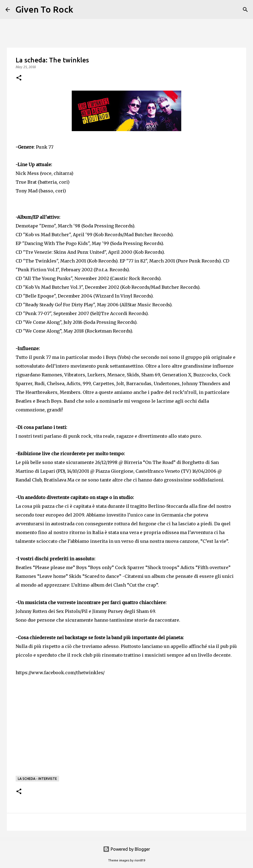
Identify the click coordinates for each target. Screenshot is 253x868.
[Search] (81, 10)
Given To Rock (44, 9)
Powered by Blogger (127, 849)
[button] (19, 78)
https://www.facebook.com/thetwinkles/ (60, 673)
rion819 (140, 860)
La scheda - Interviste (37, 779)
